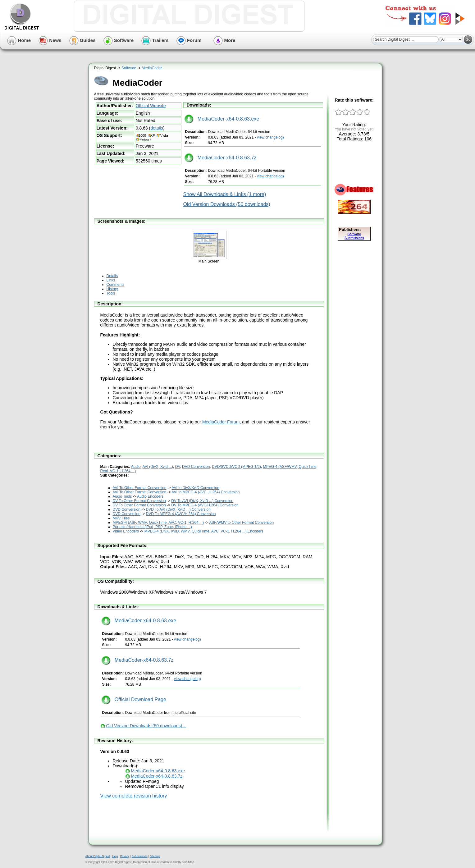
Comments (116, 285)
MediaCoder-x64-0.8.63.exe (222, 119)
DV (178, 467)
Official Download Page (134, 699)
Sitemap (155, 856)
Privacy (125, 856)
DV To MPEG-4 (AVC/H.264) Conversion (205, 505)
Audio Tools (122, 496)
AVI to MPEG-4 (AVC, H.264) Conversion (206, 492)
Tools (111, 293)
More (224, 40)
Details (112, 276)
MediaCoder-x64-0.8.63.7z (220, 158)
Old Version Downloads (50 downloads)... (146, 726)
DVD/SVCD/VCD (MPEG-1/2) (236, 467)
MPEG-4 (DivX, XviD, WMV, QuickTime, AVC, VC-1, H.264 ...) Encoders (204, 531)
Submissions (140, 856)
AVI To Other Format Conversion (140, 488)
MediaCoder (152, 68)
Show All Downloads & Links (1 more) (225, 194)
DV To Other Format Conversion (139, 501)
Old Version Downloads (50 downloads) (227, 204)
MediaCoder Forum (221, 422)
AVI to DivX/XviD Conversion (195, 488)
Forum (189, 40)
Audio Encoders (150, 496)
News (50, 40)
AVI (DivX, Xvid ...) (158, 467)
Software (119, 40)
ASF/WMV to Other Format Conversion (241, 523)
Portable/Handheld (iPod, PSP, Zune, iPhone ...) (152, 527)
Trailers (155, 40)
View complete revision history (134, 796)
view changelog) (270, 137)
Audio (136, 467)
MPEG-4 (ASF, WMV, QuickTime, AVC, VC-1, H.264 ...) (158, 523)
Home (19, 40)
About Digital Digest (98, 856)
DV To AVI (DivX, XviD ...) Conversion (202, 501)
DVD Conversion (196, 467)
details (157, 128)
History (112, 289)
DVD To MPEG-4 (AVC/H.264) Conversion (181, 514)
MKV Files (121, 518)
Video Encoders (126, 531)
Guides (82, 40)
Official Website (151, 106)
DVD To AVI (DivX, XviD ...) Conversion (178, 509)
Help (115, 856)
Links (111, 280)
